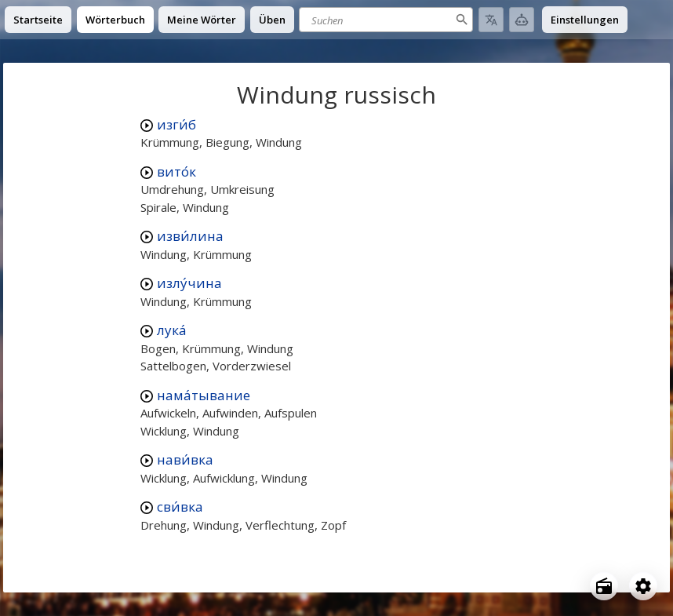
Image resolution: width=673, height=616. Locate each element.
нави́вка (185, 459)
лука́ (172, 330)
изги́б (176, 124)
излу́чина (189, 283)
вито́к (176, 171)
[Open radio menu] (604, 586)
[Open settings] (643, 586)
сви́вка (180, 507)
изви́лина (190, 236)
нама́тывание (204, 395)
